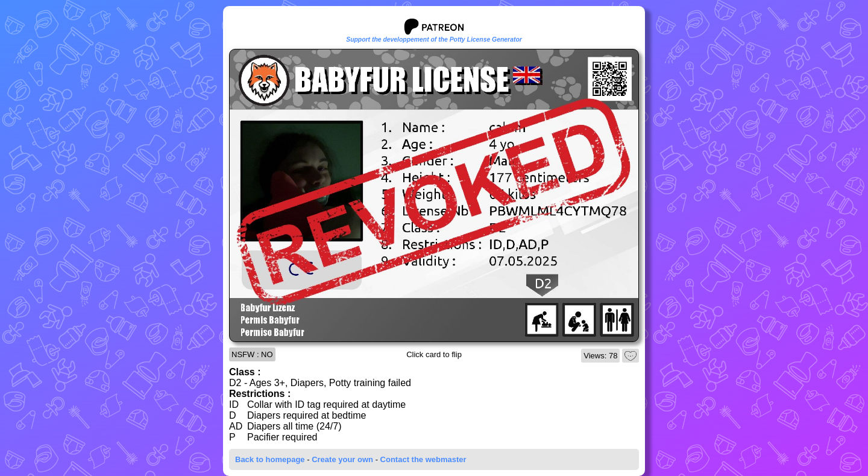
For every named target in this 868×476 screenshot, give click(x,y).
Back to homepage (270, 459)
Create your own (342, 459)
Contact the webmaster (423, 459)
